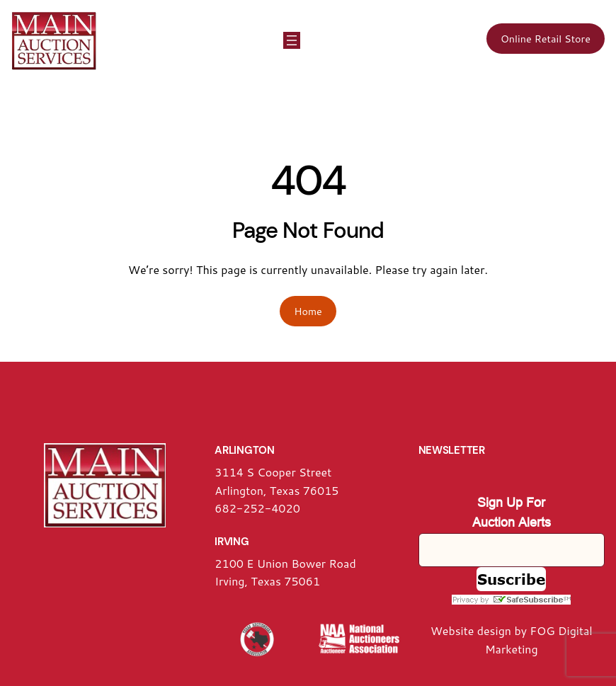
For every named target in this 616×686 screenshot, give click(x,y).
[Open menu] (292, 40)
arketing (517, 649)
